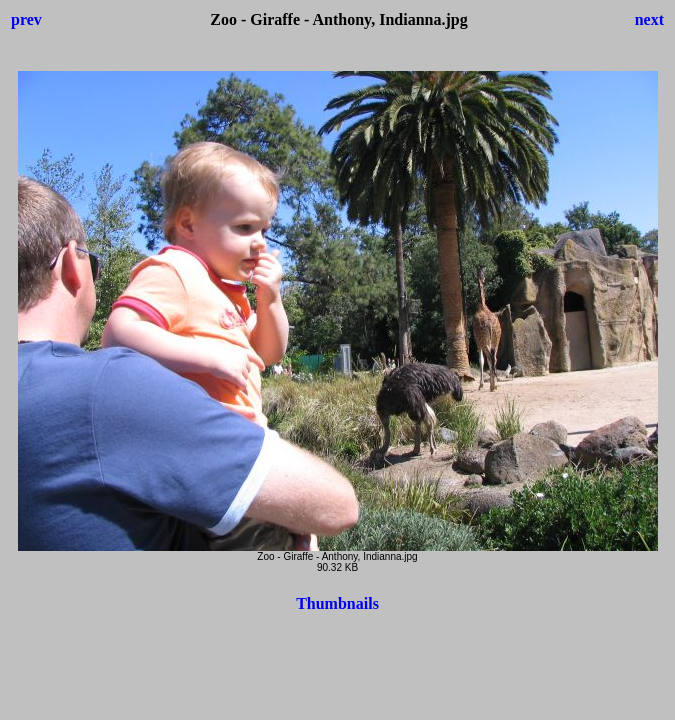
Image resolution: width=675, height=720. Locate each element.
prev (26, 19)
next (649, 19)
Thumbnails (337, 603)
